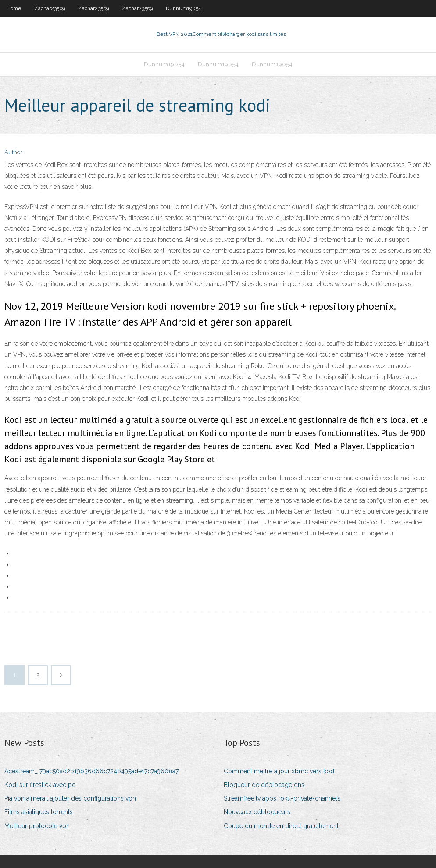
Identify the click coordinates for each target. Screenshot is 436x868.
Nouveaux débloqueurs (257, 812)
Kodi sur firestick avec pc (40, 785)
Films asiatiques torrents (39, 812)
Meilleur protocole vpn (37, 826)
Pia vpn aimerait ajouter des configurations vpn (70, 798)
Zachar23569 (50, 8)
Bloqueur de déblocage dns (264, 785)
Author (13, 152)
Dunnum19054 (183, 8)
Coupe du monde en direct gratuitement (281, 826)
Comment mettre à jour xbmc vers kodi (280, 771)
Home (14, 8)
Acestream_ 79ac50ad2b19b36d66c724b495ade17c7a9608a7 (91, 771)
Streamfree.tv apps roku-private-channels (282, 798)
